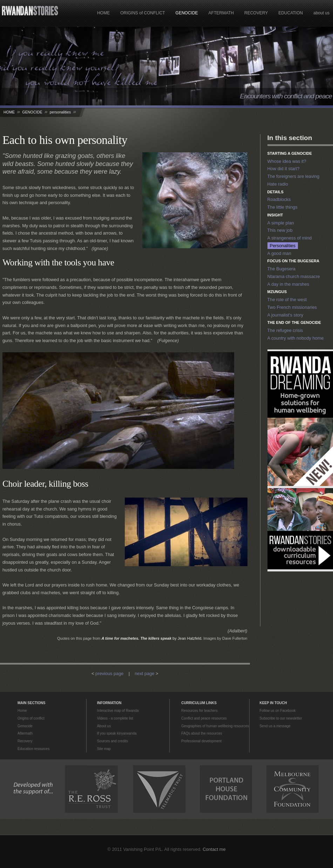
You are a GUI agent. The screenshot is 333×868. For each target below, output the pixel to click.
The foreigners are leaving (294, 176)
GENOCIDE (187, 13)
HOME (103, 13)
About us (104, 726)
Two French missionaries (292, 307)
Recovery (25, 741)
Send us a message (275, 726)
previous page (109, 673)
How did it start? (284, 169)
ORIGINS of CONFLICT (142, 13)
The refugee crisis (285, 330)
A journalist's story (286, 315)
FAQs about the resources (202, 733)
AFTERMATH (221, 13)
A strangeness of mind (290, 238)
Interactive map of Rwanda (118, 711)
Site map (104, 749)
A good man (279, 253)
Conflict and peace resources (204, 718)
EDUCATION (291, 13)
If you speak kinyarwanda (117, 733)
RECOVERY (256, 13)
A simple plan (281, 223)
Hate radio (278, 184)
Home (22, 711)
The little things (283, 207)
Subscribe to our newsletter (281, 718)
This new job (280, 230)
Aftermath (25, 733)
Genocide (25, 726)
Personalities (283, 246)
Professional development (201, 741)
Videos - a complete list (115, 718)
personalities (60, 112)
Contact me (214, 849)
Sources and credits (113, 741)
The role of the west (287, 300)
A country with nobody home (296, 338)
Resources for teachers (199, 711)
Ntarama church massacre (294, 276)
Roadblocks (279, 199)
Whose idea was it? (287, 161)
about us (321, 13)
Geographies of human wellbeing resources (215, 726)
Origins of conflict (31, 718)
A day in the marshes (288, 284)
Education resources (33, 749)
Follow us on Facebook (277, 711)
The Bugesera (281, 269)
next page (144, 673)
